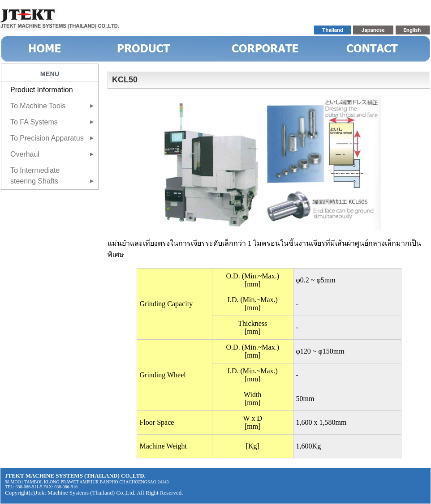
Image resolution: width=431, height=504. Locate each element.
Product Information (42, 90)
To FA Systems (34, 122)
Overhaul (25, 154)
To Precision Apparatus (47, 138)
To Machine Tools (38, 106)
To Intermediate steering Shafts (35, 176)
